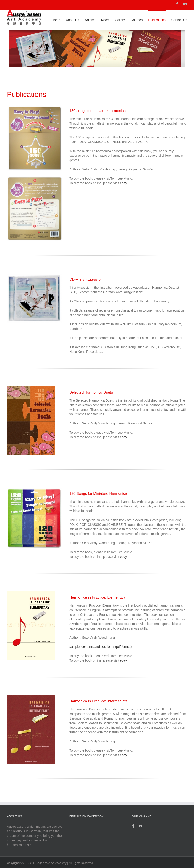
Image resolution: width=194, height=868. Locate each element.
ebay (123, 183)
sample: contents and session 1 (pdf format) (100, 646)
